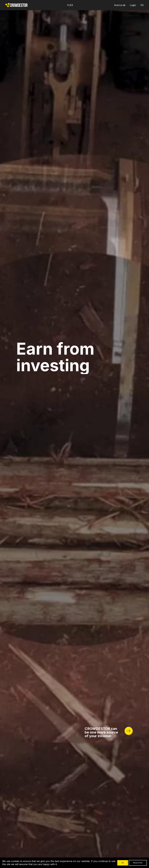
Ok (123, 863)
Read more (138, 863)
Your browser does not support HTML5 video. (74, 434)
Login (133, 5)
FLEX (70, 5)
